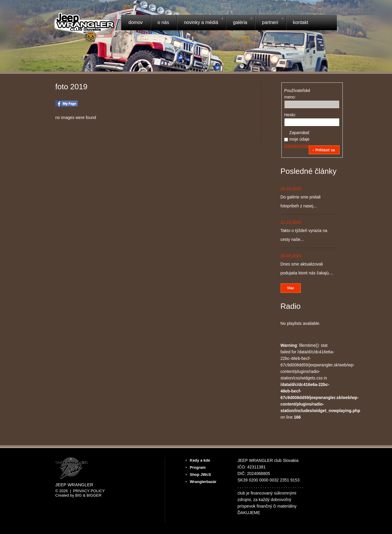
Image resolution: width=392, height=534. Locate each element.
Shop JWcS (201, 475)
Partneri (269, 23)
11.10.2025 (291, 222)
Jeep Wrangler (74, 485)
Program (198, 467)
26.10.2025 (291, 189)
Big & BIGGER (88, 495)
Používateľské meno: (295, 94)
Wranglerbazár (203, 482)
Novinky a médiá (200, 23)
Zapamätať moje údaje (299, 136)
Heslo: (290, 115)
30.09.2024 (291, 256)
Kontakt (301, 22)
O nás (163, 22)
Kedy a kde (200, 460)
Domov (136, 22)
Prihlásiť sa (325, 150)
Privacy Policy (89, 491)
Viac (291, 288)
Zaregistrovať (296, 146)
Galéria (239, 23)
